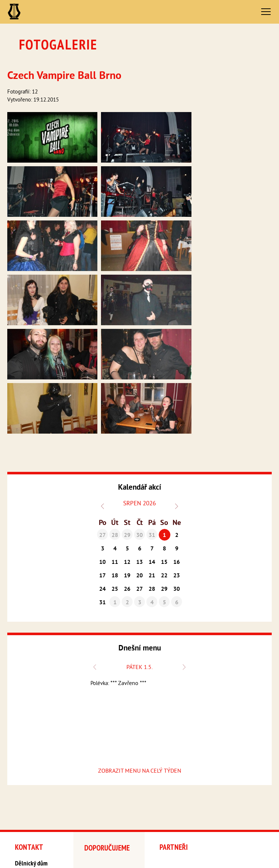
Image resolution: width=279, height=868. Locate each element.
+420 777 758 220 (33, 795)
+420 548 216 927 (33, 789)
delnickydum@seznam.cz (39, 801)
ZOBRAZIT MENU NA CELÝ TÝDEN (140, 650)
